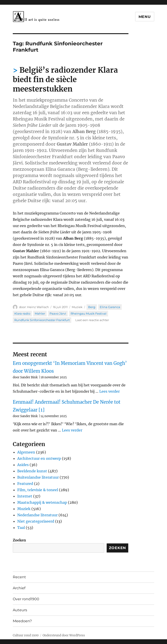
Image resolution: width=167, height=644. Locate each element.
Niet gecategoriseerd (36, 521)
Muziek (77, 307)
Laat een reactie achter (92, 320)
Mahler (40, 313)
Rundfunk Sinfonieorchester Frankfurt (42, 320)
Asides (23, 465)
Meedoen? (22, 621)
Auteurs (20, 610)
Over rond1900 (26, 599)
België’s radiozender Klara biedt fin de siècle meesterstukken (65, 80)
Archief (19, 588)
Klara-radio (22, 313)
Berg (92, 307)
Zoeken (19, 540)
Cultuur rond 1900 (26, 635)
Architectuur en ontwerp (39, 458)
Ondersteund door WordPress (64, 635)
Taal (21, 528)
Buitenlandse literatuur (38, 477)
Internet (25, 496)
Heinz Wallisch (38, 307)
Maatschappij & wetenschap (42, 502)
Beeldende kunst (32, 471)
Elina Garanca (110, 307)
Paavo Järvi (58, 313)
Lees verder (110, 391)
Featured (25, 484)
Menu (145, 17)
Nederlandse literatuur (37, 515)
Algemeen (26, 452)
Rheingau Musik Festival (89, 313)
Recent (19, 577)
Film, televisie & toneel (38, 490)
